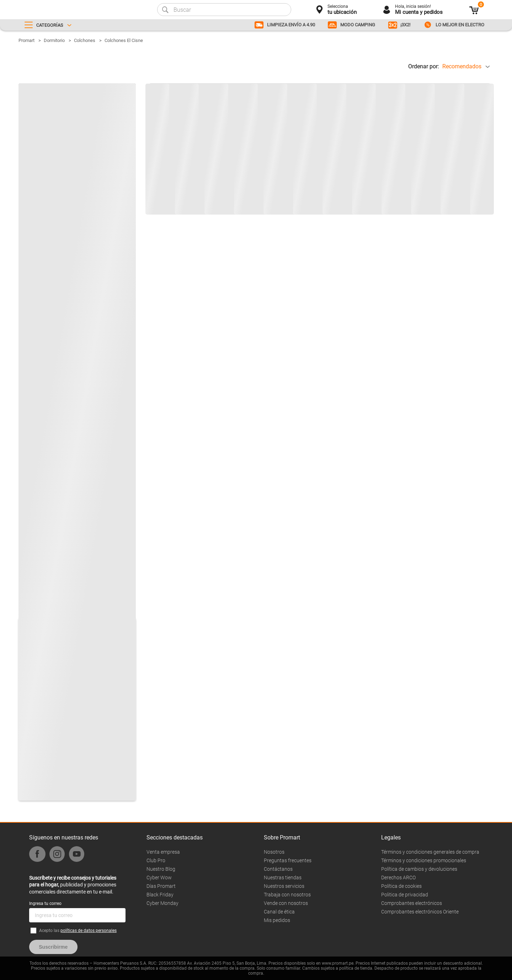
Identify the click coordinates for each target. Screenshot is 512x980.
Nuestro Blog (161, 869)
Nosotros (274, 852)
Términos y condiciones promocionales (424, 860)
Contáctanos (278, 869)
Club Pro (156, 860)
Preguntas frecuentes (288, 860)
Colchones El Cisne (124, 40)
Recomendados (462, 66)
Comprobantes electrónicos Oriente (420, 912)
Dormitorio (54, 40)
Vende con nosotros (286, 903)
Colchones (85, 40)
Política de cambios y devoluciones (419, 869)
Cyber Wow (159, 878)
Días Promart (161, 886)
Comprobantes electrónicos (412, 903)
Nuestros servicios (284, 886)
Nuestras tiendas (283, 878)
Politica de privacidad (405, 895)
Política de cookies (401, 886)
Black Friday (160, 895)
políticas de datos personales (89, 931)
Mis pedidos (277, 920)
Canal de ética (279, 912)
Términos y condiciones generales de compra (430, 852)
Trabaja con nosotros (287, 895)
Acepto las (78, 931)
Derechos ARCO (398, 878)
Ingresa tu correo (45, 903)
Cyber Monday (162, 903)
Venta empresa (163, 852)
